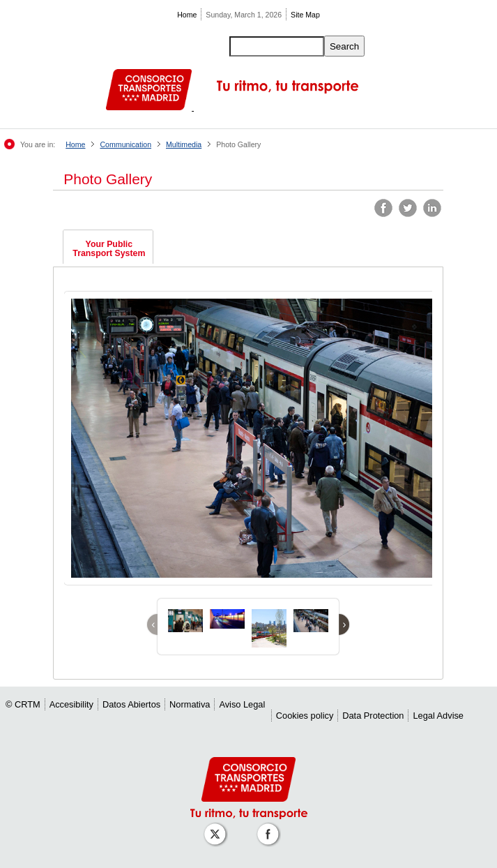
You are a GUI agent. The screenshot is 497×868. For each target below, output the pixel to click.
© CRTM (23, 704)
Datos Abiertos (131, 704)
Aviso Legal (242, 704)
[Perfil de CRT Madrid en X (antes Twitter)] (217, 827)
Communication (125, 144)
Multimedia (184, 144)
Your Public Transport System (109, 249)
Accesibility (71, 704)
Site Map (305, 15)
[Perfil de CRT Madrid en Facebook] (270, 827)
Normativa (190, 704)
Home (187, 15)
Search (344, 46)
